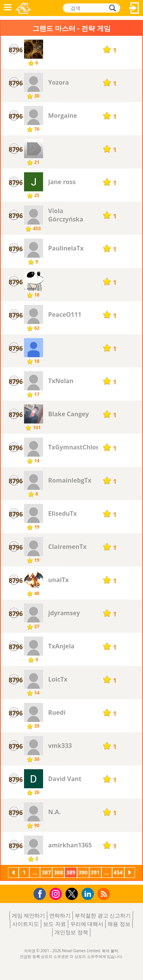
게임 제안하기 (29, 915)
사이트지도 (26, 924)
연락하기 (60, 915)
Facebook (42, 893)
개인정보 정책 (71, 932)
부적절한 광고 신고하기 (103, 915)
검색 (111, 8)
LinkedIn (89, 894)
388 (58, 872)
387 (46, 872)
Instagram (57, 893)
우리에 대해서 (87, 924)
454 (118, 872)
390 (83, 872)
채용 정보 (119, 924)
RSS (105, 894)
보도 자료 (55, 924)
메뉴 (8, 8)
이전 (13, 873)
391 (95, 872)
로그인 (134, 8)
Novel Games (23, 8)
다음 (130, 873)
